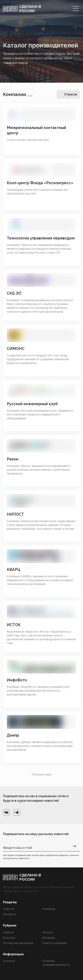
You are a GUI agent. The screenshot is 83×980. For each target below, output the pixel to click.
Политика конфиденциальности (56, 963)
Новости (9, 909)
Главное (8, 932)
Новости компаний (55, 943)
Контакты (9, 961)
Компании (49, 909)
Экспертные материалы (18, 943)
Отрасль (71, 94)
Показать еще (42, 774)
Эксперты (9, 914)
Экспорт (48, 932)
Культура (9, 938)
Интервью (49, 938)
